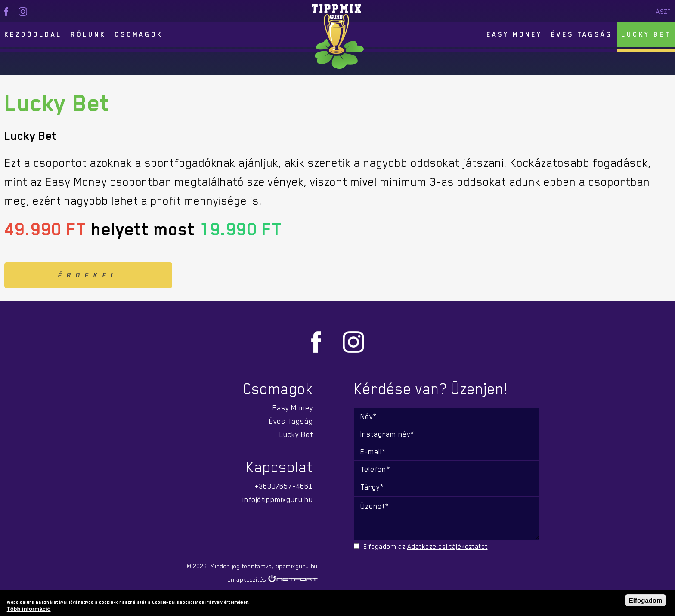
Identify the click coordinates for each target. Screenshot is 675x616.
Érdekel (88, 275)
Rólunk (88, 34)
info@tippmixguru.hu (278, 499)
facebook (6, 12)
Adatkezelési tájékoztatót (447, 547)
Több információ (29, 609)
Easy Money (514, 34)
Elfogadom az (426, 547)
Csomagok (139, 34)
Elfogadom (646, 600)
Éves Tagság (582, 34)
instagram (23, 12)
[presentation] (414, 570)
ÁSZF (663, 12)
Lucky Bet (646, 34)
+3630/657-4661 (284, 486)
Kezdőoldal (33, 34)
